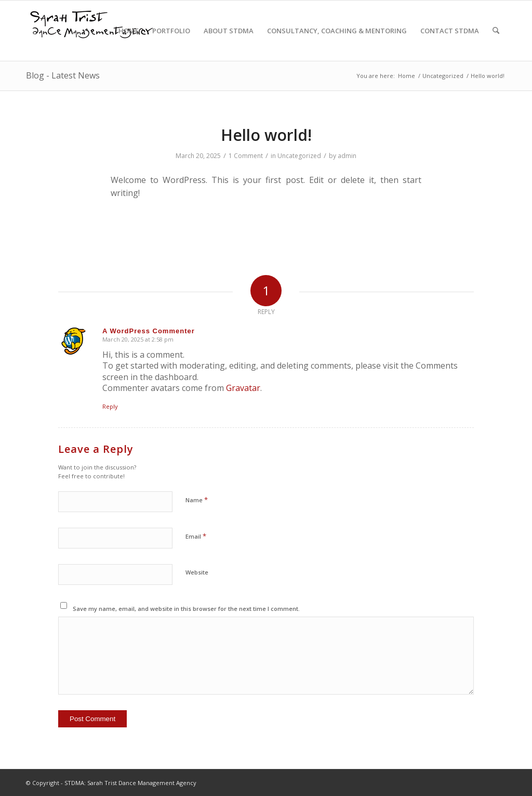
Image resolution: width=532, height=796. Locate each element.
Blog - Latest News (63, 75)
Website (197, 572)
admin (347, 156)
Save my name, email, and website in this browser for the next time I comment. (186, 609)
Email (196, 536)
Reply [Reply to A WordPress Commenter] (110, 406)
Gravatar (243, 388)
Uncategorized (299, 156)
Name (197, 500)
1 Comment (246, 156)
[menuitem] (129, 31)
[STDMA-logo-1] (91, 33)
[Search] (496, 31)
